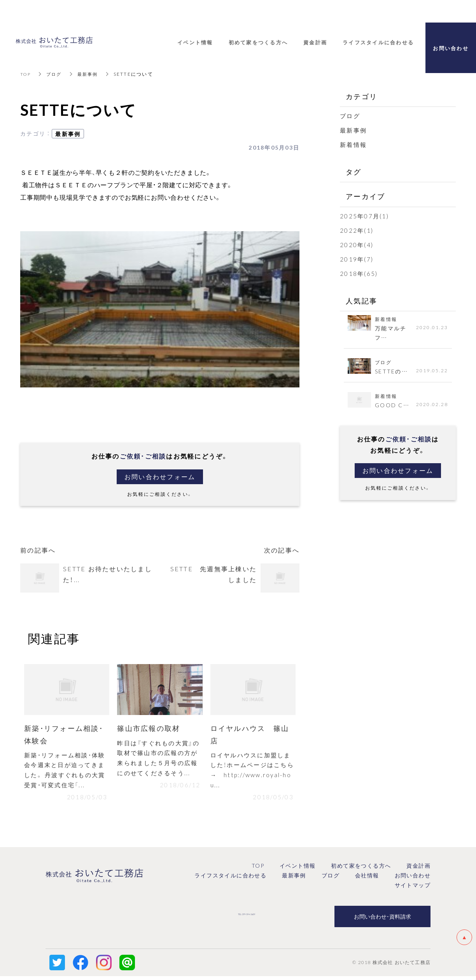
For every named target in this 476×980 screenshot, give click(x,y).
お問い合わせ (413, 879)
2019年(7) (357, 259)
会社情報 (367, 879)
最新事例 (91, 74)
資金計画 (418, 870)
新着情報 (353, 145)
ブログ (56, 74)
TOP (26, 74)
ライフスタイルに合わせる (230, 879)
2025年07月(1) (364, 216)
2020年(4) (357, 245)
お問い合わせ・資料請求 (382, 920)
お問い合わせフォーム (160, 477)
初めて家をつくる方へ (361, 870)
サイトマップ (413, 889)
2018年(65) (359, 274)
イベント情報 (297, 870)
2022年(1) (357, 230)
